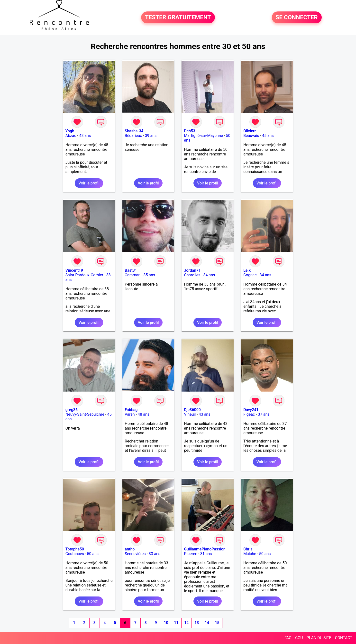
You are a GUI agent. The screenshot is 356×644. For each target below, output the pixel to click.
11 (176, 623)
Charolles (192, 275)
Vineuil (190, 414)
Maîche (250, 554)
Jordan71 (192, 270)
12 (186, 623)
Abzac (71, 136)
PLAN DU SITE (319, 638)
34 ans (209, 275)
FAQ (288, 638)
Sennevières (135, 554)
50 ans (93, 554)
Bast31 (131, 270)
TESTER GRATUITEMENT (178, 18)
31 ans (206, 554)
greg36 (72, 410)
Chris (248, 549)
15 (217, 623)
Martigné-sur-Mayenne (203, 136)
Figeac (249, 414)
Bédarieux (133, 136)
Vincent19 (74, 270)
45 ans (268, 136)
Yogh (70, 131)
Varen (130, 414)
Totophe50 (75, 549)
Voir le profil (89, 183)
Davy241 (251, 410)
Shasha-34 (134, 131)
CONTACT (344, 638)
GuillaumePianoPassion (205, 549)
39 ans (151, 136)
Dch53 (190, 131)
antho (130, 549)
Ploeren (191, 554)
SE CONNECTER (297, 18)
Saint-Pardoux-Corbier (84, 275)
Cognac (250, 275)
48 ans (85, 136)
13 (197, 623)
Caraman (133, 275)
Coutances (75, 554)
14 (207, 623)
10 (166, 623)
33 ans (155, 554)
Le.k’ (247, 270)
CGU (299, 638)
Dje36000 (192, 410)
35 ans (149, 275)
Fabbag (131, 410)
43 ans (205, 414)
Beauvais (251, 136)
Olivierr (250, 131)
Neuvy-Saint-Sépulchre (85, 414)
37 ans (264, 414)
